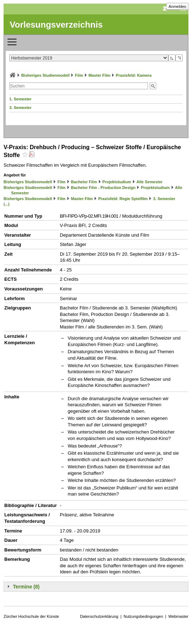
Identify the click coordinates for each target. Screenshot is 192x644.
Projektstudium (117, 182)
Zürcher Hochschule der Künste (31, 616)
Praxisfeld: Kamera (134, 75)
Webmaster (178, 616)
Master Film (99, 75)
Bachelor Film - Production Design (103, 188)
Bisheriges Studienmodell (45, 75)
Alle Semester (150, 182)
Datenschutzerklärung (99, 616)
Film (79, 75)
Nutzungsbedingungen (143, 616)
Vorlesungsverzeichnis (56, 25)
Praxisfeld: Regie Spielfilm (123, 199)
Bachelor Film (84, 182)
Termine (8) (26, 587)
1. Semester (20, 99)
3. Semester (20, 108)
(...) (7, 204)
